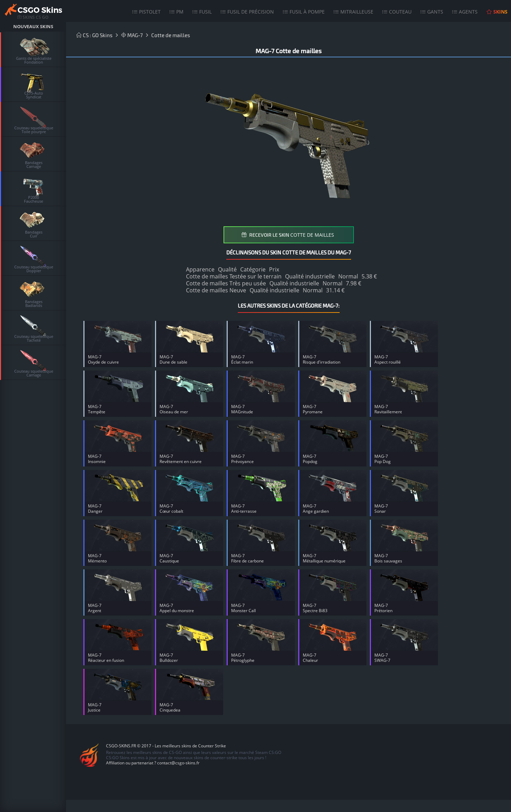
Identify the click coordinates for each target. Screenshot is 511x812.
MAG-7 (132, 35)
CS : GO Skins (95, 35)
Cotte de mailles (171, 35)
